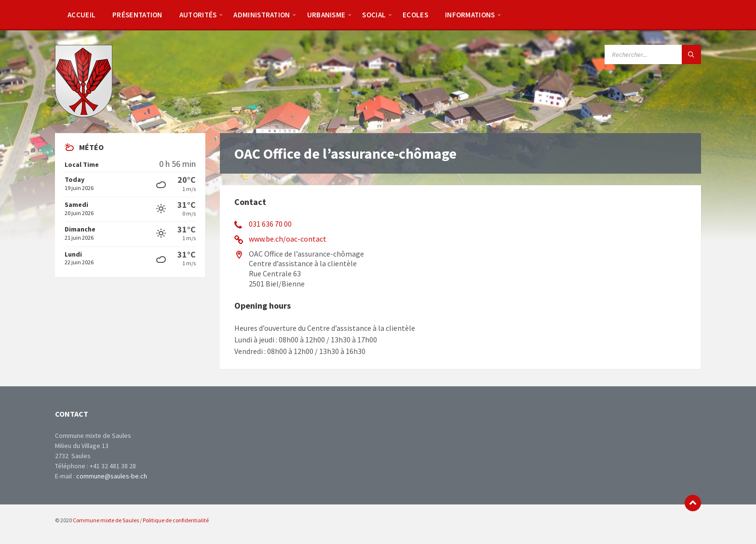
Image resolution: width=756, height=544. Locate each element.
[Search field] (653, 54)
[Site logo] (84, 114)
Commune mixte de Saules (106, 520)
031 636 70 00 (270, 224)
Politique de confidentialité (176, 520)
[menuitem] (81, 14)
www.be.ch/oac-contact (288, 239)
